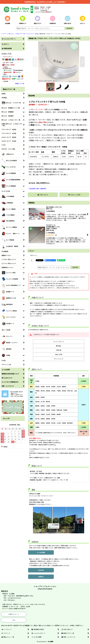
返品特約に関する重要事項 (37, 189)
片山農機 (50, 641)
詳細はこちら (20, 84)
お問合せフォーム (14, 614)
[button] (35, 62)
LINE (14, 620)
